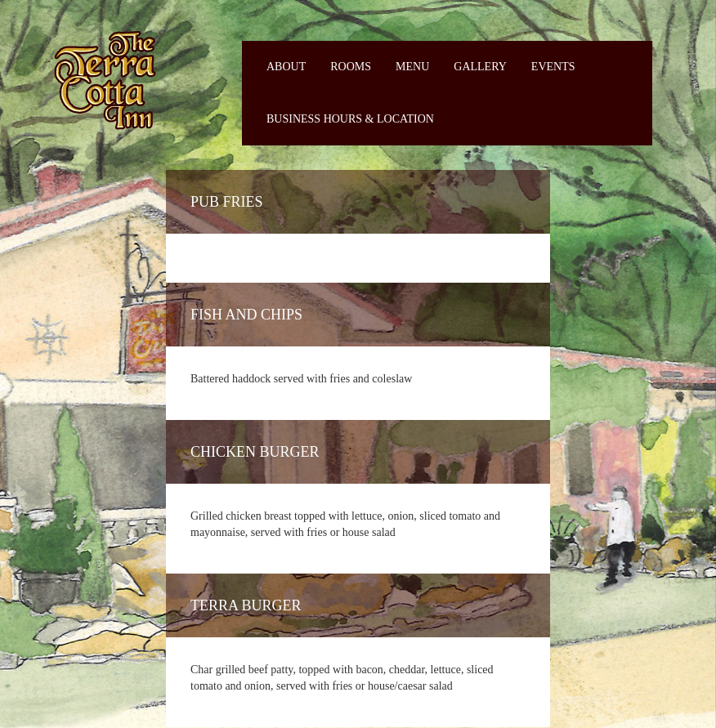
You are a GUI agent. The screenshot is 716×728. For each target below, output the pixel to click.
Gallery (480, 67)
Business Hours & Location (350, 119)
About (286, 67)
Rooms (351, 67)
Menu (412, 67)
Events (553, 67)
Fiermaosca (104, 80)
